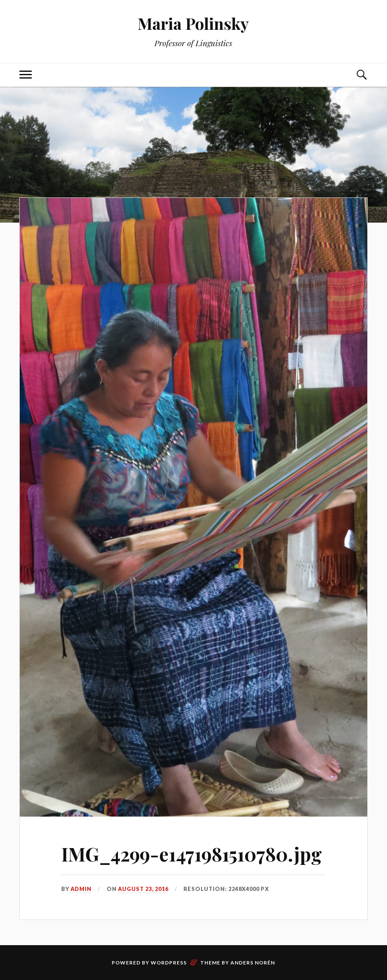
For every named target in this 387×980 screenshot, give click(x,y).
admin (81, 889)
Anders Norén (253, 963)
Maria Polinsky (193, 23)
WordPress (169, 963)
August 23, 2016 (143, 889)
